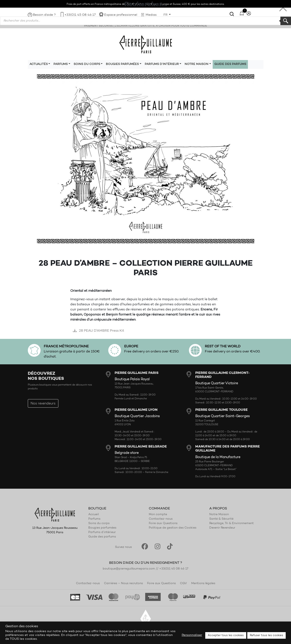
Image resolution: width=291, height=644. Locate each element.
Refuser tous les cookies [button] (266, 635)
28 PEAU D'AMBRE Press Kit (98, 331)
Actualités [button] (39, 64)
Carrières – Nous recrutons (123, 584)
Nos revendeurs (43, 404)
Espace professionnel (121, 15)
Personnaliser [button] (192, 635)
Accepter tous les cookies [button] (226, 635)
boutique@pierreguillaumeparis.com (129, 569)
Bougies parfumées (102, 528)
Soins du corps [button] (87, 64)
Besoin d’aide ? (44, 15)
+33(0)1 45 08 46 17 (80, 15)
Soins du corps (99, 523)
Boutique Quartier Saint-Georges (223, 416)
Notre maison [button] (197, 64)
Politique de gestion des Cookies (173, 528)
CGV (183, 584)
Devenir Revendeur (222, 528)
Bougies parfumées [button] (122, 64)
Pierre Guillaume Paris (146, 44)
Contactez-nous (161, 519)
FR (166, 15)
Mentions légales (203, 584)
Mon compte (158, 515)
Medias (151, 15)
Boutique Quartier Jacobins (137, 416)
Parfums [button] (61, 64)
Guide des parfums (230, 64)
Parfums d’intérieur (102, 532)
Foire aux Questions (163, 523)
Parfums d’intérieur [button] (162, 64)
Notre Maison (219, 515)
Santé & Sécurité (221, 519)
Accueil (93, 515)
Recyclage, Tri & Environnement (231, 523)
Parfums (94, 519)
